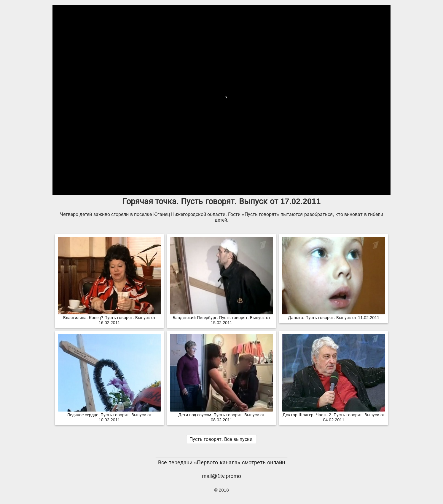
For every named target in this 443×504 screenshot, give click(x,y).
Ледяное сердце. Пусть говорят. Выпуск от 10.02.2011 (109, 415)
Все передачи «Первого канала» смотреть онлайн (222, 462)
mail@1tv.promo (222, 476)
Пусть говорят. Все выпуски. (222, 439)
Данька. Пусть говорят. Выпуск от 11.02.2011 (334, 315)
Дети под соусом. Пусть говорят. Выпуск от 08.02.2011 (222, 415)
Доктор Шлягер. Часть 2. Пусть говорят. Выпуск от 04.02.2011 (334, 415)
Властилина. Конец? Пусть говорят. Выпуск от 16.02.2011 (109, 318)
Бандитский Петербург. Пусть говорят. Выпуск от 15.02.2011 (222, 318)
